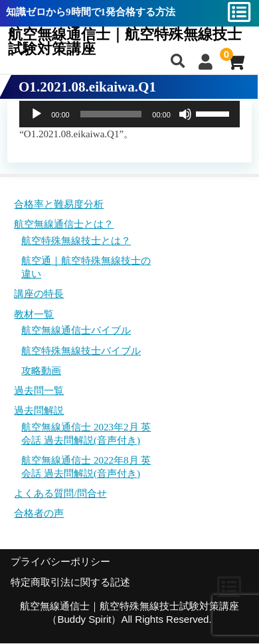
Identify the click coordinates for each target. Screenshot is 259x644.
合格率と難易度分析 (59, 204)
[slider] (111, 114)
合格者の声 (39, 513)
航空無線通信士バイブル (76, 330)
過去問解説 (39, 411)
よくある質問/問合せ (60, 493)
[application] (129, 114)
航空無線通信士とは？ (64, 224)
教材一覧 (34, 314)
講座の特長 (39, 294)
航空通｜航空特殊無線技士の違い (86, 267)
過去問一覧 (39, 391)
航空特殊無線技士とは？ (76, 241)
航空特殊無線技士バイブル (81, 351)
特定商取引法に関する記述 (70, 582)
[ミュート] (185, 114)
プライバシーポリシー (60, 562)
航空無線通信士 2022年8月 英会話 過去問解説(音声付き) (86, 467)
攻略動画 (41, 371)
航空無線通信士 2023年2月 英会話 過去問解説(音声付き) (86, 434)
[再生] (37, 114)
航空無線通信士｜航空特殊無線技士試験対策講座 (125, 42)
